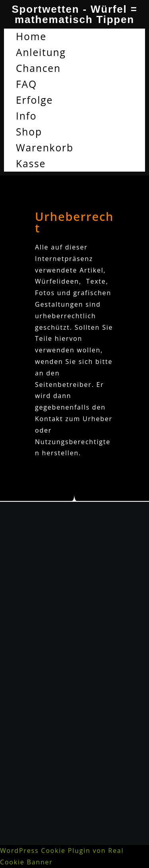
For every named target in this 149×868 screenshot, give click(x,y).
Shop (29, 132)
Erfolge (34, 100)
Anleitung (41, 52)
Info (26, 116)
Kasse (31, 163)
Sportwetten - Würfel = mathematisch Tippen (74, 14)
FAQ (26, 84)
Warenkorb (45, 148)
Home (31, 36)
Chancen (38, 68)
